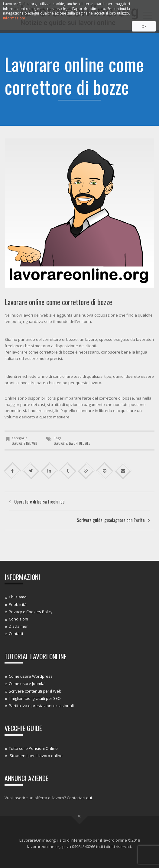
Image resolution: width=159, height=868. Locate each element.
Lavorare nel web (24, 443)
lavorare (60, 443)
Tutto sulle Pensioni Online (33, 748)
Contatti (16, 634)
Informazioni (14, 18)
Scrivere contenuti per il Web (35, 691)
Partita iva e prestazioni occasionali (41, 706)
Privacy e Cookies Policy (31, 612)
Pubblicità (18, 604)
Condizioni (18, 619)
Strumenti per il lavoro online (36, 756)
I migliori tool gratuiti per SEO (35, 698)
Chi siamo (18, 597)
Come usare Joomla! (27, 683)
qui (89, 798)
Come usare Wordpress (31, 676)
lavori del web (80, 443)
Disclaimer (18, 626)
